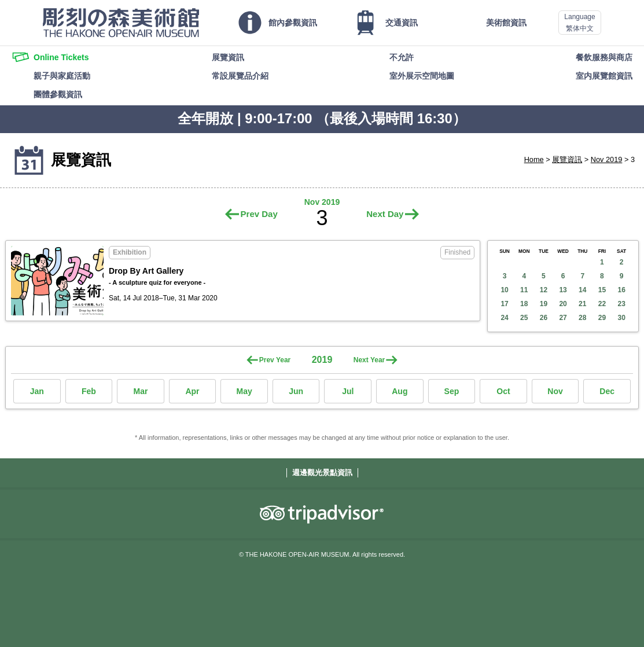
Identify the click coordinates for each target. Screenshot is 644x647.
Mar (140, 391)
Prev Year (275, 360)
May (244, 391)
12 (544, 290)
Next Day (385, 214)
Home (534, 159)
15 (602, 290)
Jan (37, 391)
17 (504, 304)
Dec (607, 391)
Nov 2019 (607, 159)
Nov (555, 391)
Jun (296, 391)
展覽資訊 (567, 159)
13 (563, 290)
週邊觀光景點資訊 (322, 473)
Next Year (369, 360)
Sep (452, 391)
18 (524, 304)
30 (621, 318)
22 (602, 304)
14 (582, 290)
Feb (89, 391)
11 (524, 290)
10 (504, 290)
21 (582, 304)
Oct (503, 391)
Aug (400, 391)
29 (602, 318)
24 (504, 318)
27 (563, 318)
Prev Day (259, 214)
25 (524, 318)
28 (582, 318)
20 (563, 304)
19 (544, 304)
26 (544, 318)
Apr (192, 391)
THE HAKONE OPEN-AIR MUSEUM (121, 23)
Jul (348, 391)
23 (621, 304)
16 (621, 290)
